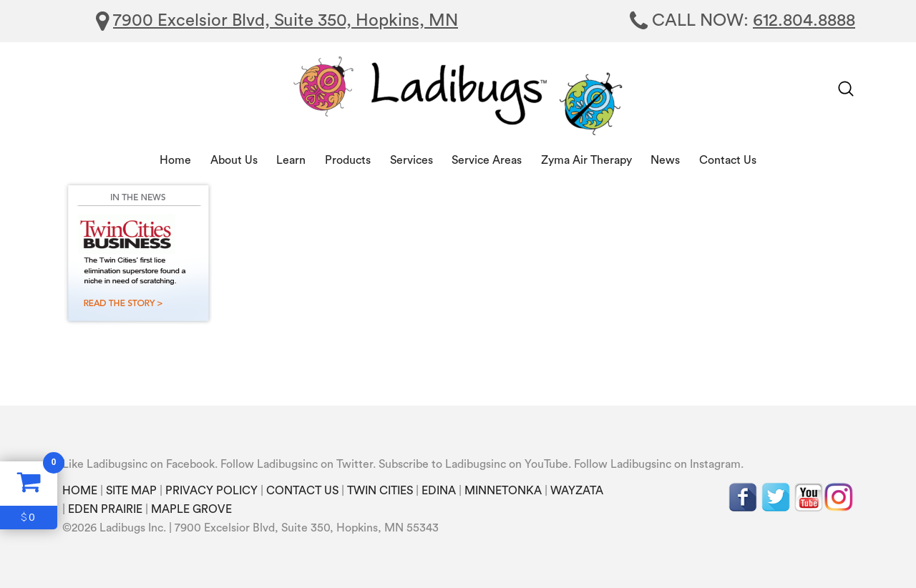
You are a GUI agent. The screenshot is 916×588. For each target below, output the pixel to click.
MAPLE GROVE (191, 509)
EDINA (439, 491)
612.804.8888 (804, 21)
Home (175, 160)
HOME (80, 491)
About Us (234, 160)
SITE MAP (131, 491)
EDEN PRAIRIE (105, 509)
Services (411, 160)
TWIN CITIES (380, 491)
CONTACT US (302, 491)
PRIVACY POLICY (211, 491)
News (665, 160)
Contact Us (728, 160)
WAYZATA (577, 491)
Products (348, 160)
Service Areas (487, 160)
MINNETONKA (503, 491)
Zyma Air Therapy (586, 160)
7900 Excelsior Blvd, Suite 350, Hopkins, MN (286, 21)
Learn (291, 160)
